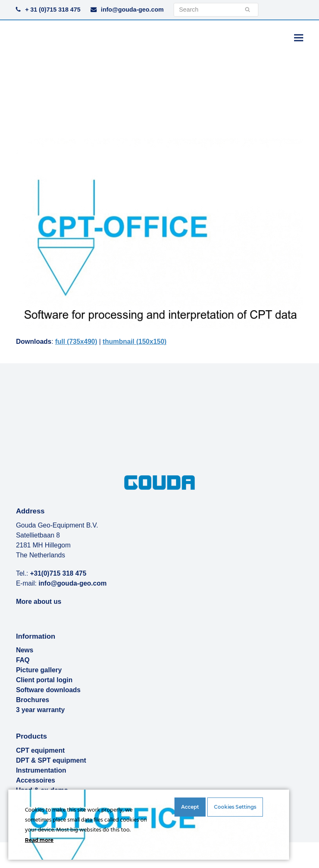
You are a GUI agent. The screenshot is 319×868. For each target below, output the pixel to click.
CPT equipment (40, 750)
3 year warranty (40, 710)
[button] (299, 38)
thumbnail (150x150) (135, 342)
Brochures (32, 700)
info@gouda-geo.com (132, 10)
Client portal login (44, 680)
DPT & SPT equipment (51, 760)
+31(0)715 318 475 (58, 573)
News (25, 650)
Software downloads (48, 690)
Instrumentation (41, 770)
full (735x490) (76, 342)
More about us (38, 602)
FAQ (23, 660)
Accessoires (35, 780)
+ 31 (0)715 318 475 (53, 10)
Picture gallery (39, 670)
